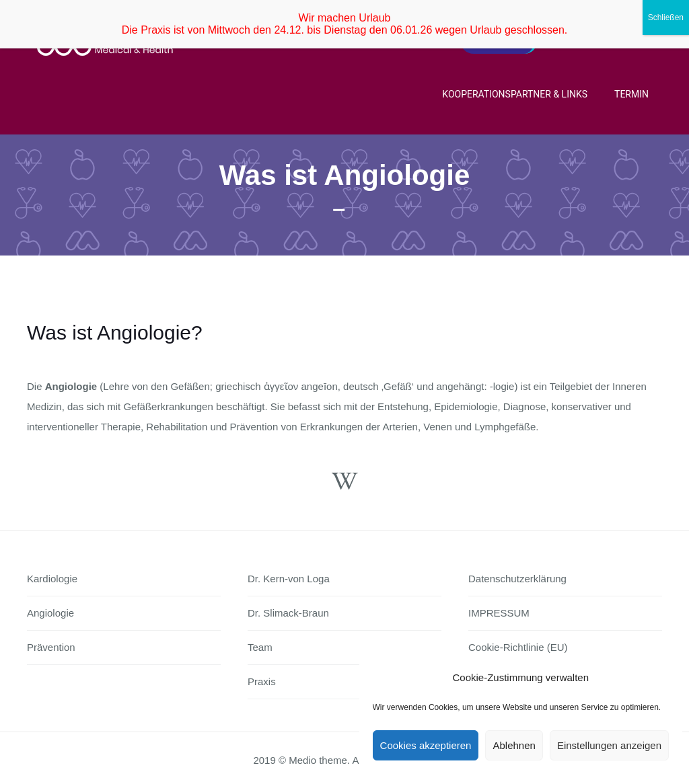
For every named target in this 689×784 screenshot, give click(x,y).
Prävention (51, 647)
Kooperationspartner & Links (515, 94)
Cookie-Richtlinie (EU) (518, 647)
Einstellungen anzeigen (609, 745)
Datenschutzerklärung (517, 579)
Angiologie (50, 613)
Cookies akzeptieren (426, 745)
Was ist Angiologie (345, 175)
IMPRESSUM (499, 613)
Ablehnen (514, 745)
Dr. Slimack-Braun (288, 613)
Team (260, 647)
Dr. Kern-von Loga (289, 579)
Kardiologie (52, 579)
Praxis (262, 681)
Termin (631, 94)
